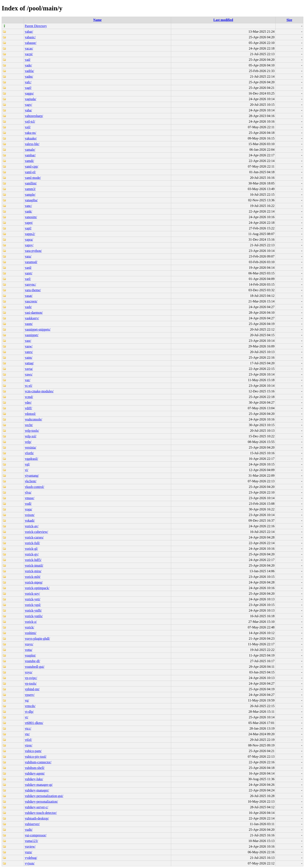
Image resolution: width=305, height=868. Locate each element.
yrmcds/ (30, 706)
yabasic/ (30, 37)
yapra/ (29, 239)
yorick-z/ (31, 622)
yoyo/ (29, 672)
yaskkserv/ (32, 318)
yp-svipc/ (31, 678)
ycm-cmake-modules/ (39, 391)
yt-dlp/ (29, 712)
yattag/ (29, 363)
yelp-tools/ (32, 431)
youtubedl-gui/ (35, 667)
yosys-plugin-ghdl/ (37, 639)
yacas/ (29, 48)
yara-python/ (33, 251)
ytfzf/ (28, 740)
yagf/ (28, 88)
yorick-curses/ (34, 537)
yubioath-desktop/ (37, 818)
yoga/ (29, 509)
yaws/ (29, 374)
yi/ (27, 470)
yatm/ (29, 358)
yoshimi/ (31, 633)
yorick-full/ (32, 543)
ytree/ (29, 745)
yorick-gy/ (32, 554)
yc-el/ (29, 386)
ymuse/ (30, 498)
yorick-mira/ (33, 571)
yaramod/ (31, 262)
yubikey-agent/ (35, 773)
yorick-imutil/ (34, 565)
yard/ (28, 268)
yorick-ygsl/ (33, 605)
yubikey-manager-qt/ (39, 785)
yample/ (30, 195)
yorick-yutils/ (34, 616)
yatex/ (29, 352)
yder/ (28, 402)
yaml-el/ (30, 172)
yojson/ (30, 515)
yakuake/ (31, 138)
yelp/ (28, 442)
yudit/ (29, 830)
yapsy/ (29, 245)
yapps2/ (30, 234)
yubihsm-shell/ (35, 768)
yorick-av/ (32, 526)
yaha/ (28, 110)
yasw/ (29, 346)
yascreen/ (31, 301)
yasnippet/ (32, 335)
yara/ (28, 256)
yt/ (27, 717)
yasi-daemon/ (34, 313)
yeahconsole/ (34, 419)
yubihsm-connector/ (38, 762)
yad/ (28, 60)
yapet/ (29, 223)
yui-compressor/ (36, 835)
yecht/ (29, 425)
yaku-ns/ (31, 133)
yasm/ (29, 324)
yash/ (28, 307)
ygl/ (27, 464)
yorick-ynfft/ (33, 610)
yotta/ (29, 650)
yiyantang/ (32, 476)
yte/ (27, 734)
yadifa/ (29, 71)
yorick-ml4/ (33, 577)
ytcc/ (28, 728)
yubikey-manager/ (37, 790)
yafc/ (28, 82)
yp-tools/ (31, 683)
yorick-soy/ (32, 594)
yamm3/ (30, 189)
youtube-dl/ (33, 661)
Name (97, 20)
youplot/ (30, 655)
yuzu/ (29, 852)
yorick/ (29, 627)
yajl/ (28, 127)
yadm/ (29, 76)
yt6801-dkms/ (34, 723)
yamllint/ (31, 183)
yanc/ (28, 206)
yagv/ (29, 105)
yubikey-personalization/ (41, 801)
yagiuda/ (31, 99)
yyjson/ (30, 863)
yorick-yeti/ (33, 599)
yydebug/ (31, 858)
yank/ (29, 211)
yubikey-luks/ (34, 779)
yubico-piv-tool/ (36, 757)
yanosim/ (31, 217)
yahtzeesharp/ (34, 116)
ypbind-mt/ (32, 689)
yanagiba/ (31, 200)
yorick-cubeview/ (36, 532)
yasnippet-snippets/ (38, 329)
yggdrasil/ (31, 459)
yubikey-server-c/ (37, 807)
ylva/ (28, 492)
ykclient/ (31, 481)
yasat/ (29, 296)
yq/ (27, 700)
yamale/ (30, 150)
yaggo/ (29, 93)
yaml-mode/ (33, 178)
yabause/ (31, 43)
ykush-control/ (35, 487)
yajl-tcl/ (30, 121)
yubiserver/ (32, 824)
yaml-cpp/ (32, 166)
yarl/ (28, 279)
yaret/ (29, 273)
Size (289, 20)
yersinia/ (31, 447)
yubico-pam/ (33, 751)
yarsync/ (30, 284)
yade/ (28, 65)
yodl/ (28, 504)
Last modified (223, 20)
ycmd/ (29, 397)
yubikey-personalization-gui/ (44, 796)
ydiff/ (28, 408)
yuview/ (30, 846)
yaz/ (28, 380)
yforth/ (29, 453)
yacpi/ (29, 54)
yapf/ (28, 228)
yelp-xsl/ (31, 436)
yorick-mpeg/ (34, 582)
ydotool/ (30, 414)
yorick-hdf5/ (33, 560)
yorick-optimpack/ (37, 588)
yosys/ (29, 644)
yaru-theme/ (33, 290)
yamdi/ (29, 161)
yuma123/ (31, 841)
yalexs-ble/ (32, 144)
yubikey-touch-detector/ (41, 813)
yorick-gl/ (31, 549)
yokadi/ (30, 520)
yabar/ (29, 32)
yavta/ (29, 369)
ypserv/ (30, 695)
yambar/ (30, 155)
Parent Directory (36, 26)
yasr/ (28, 341)
